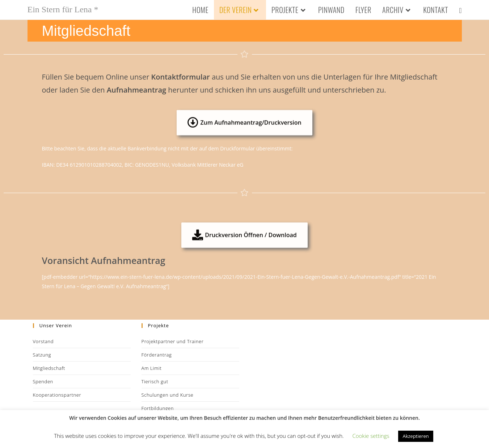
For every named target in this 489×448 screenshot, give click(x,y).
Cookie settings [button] (371, 436)
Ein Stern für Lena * (63, 9)
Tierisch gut (155, 381)
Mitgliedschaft (49, 368)
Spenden (43, 381)
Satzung (42, 355)
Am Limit (152, 368)
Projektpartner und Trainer (173, 341)
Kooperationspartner (57, 395)
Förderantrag (157, 355)
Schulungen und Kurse (168, 395)
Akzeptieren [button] (416, 436)
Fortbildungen (158, 408)
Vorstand (43, 341)
